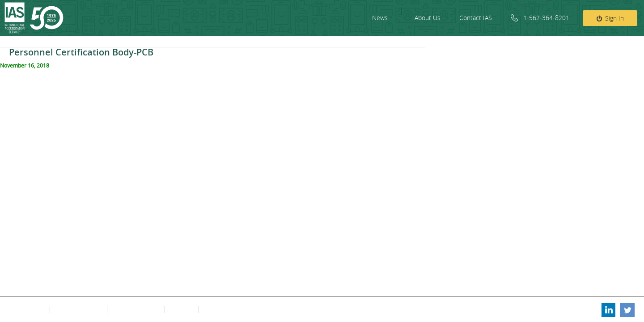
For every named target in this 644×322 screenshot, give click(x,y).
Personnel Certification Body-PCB (81, 52)
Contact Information (135, 309)
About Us (428, 18)
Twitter (627, 309)
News (380, 18)
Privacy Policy (28, 309)
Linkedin (608, 309)
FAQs (209, 309)
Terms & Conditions (78, 309)
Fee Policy (181, 309)
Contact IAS (476, 18)
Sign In (614, 18)
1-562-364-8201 (546, 18)
